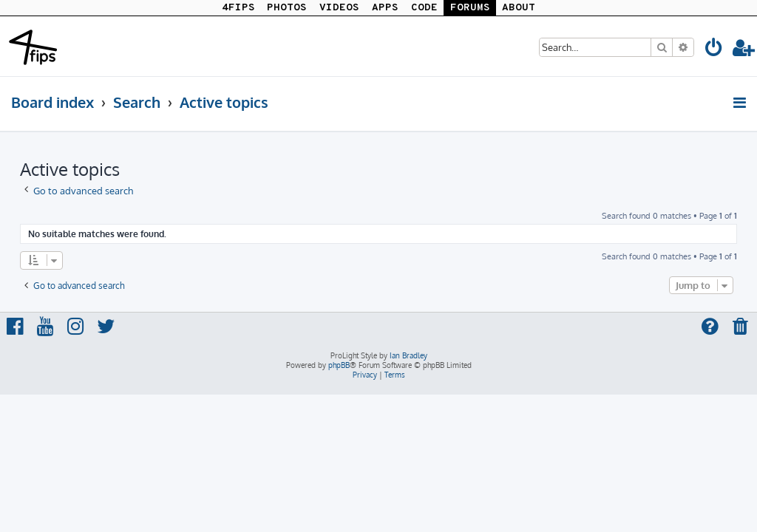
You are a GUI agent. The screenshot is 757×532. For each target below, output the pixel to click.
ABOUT (519, 8)
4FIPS (238, 8)
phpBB (339, 365)
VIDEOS (339, 8)
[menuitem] (714, 50)
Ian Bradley (408, 355)
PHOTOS (287, 8)
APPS (385, 8)
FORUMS (470, 8)
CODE (424, 8)
